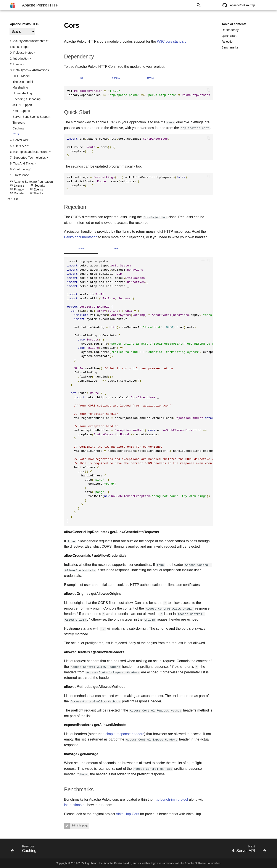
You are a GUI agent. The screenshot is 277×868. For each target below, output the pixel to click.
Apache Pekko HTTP (25, 24)
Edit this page (80, 825)
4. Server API (19, 140)
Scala (81, 248)
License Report (20, 47)
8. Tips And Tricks (22, 163)
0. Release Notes (22, 53)
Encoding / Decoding (27, 99)
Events (36, 189)
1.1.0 (13, 199)
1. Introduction (20, 58)
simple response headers (125, 734)
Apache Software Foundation (31, 182)
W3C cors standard (172, 41)
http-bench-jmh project (171, 799)
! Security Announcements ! (28, 41)
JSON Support (22, 105)
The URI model (23, 82)
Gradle (116, 78)
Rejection (228, 42)
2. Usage (16, 64)
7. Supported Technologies (28, 158)
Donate (17, 193)
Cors (16, 134)
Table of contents (234, 24)
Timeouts (19, 123)
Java (116, 248)
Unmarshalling (22, 93)
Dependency (230, 30)
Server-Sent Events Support (31, 117)
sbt (81, 78)
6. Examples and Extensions (29, 152)
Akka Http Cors (127, 814)
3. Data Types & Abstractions (29, 70)
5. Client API (18, 146)
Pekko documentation (81, 237)
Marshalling (20, 87)
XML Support (21, 111)
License (17, 186)
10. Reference (19, 175)
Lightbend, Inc (94, 863)
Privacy (17, 189)
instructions (73, 805)
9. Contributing (20, 169)
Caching (18, 128)
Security (38, 186)
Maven (151, 78)
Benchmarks (230, 47)
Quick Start (229, 36)
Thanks (37, 193)
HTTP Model (21, 76)
